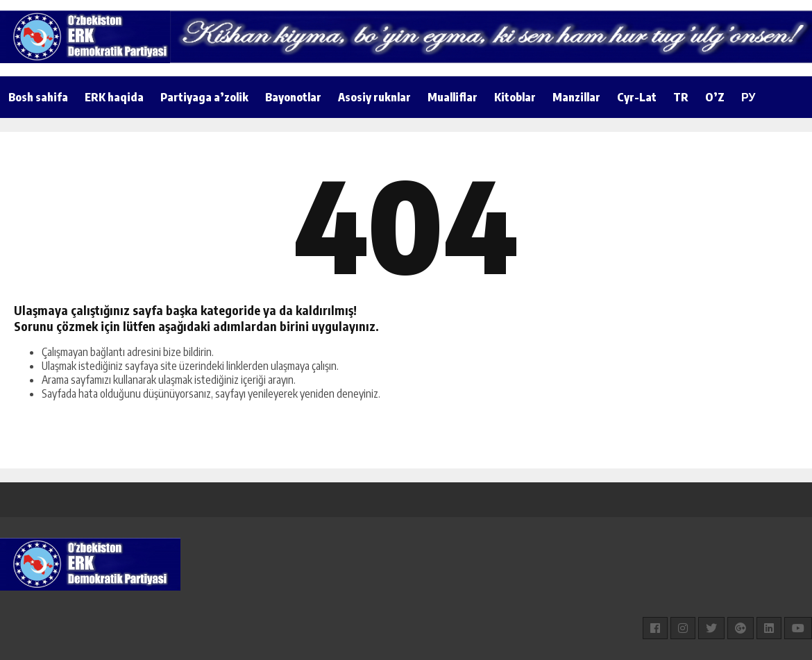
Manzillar (576, 97)
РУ (748, 97)
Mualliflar (452, 97)
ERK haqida (114, 97)
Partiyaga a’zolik (204, 97)
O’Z (715, 97)
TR (681, 97)
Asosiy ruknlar (374, 97)
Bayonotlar (293, 97)
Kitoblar (515, 97)
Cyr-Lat (637, 97)
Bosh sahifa (38, 97)
